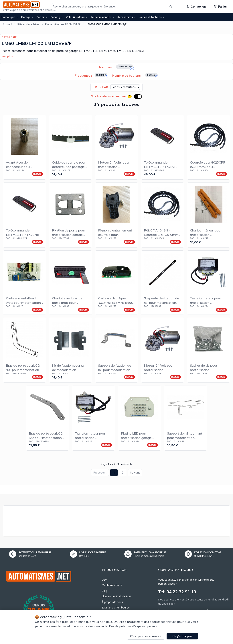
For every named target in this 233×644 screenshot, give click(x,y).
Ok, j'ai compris (182, 636)
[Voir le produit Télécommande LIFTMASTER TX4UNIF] (24, 216)
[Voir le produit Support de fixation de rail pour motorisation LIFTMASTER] (117, 351)
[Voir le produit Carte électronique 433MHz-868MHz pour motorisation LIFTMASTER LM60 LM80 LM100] (117, 283)
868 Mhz (102, 76)
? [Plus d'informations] (130, 97)
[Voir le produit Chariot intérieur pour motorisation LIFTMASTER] (209, 216)
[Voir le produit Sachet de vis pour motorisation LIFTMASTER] (209, 351)
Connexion (196, 7)
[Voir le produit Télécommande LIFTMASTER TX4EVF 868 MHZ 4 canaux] (162, 148)
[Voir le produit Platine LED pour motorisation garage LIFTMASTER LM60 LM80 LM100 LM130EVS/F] (140, 419)
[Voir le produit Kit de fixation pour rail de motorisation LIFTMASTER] (71, 351)
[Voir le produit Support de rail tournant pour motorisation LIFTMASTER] (186, 419)
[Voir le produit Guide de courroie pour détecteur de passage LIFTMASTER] (71, 148)
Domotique (10, 18)
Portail (42, 18)
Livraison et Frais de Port (116, 597)
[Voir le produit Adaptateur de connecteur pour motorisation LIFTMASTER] (24, 148)
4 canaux (152, 76)
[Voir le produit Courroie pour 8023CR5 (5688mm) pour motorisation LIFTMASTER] (209, 148)
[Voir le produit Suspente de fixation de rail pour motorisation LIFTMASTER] (162, 283)
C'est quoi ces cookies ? (146, 636)
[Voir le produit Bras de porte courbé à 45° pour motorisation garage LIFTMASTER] (47, 419)
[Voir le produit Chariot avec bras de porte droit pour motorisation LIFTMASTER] (71, 283)
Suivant (135, 473)
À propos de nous (112, 603)
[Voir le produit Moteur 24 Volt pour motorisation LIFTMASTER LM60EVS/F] (162, 351)
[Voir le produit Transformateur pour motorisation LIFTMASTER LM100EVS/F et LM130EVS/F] (209, 283)
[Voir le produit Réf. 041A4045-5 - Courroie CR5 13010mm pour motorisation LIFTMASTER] (162, 216)
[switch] (138, 97)
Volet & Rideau (77, 18)
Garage (27, 18)
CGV (104, 580)
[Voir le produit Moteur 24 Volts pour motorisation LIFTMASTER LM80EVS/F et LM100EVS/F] (117, 148)
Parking (57, 18)
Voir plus (7, 57)
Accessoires (127, 18)
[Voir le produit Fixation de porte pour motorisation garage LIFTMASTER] (71, 216)
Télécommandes (102, 18)
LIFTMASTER (125, 68)
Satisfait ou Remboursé (116, 608)
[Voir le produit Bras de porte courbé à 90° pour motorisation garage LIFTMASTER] (24, 351)
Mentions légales (112, 586)
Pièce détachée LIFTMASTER (63, 25)
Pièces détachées (152, 18)
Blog (104, 592)
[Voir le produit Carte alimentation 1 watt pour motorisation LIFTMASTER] (24, 283)
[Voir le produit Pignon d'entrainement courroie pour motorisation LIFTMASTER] (117, 216)
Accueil (7, 25)
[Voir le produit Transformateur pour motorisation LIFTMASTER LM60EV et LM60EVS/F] (93, 419)
